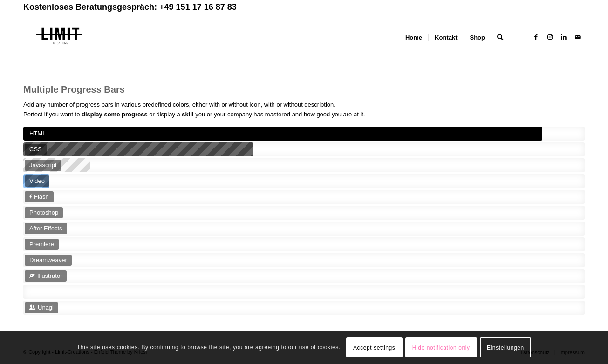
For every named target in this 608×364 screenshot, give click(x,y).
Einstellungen (506, 348)
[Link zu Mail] (578, 37)
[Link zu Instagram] (550, 37)
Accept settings (374, 348)
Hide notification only (441, 348)
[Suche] (500, 38)
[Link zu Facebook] (536, 37)
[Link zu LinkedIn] (564, 37)
